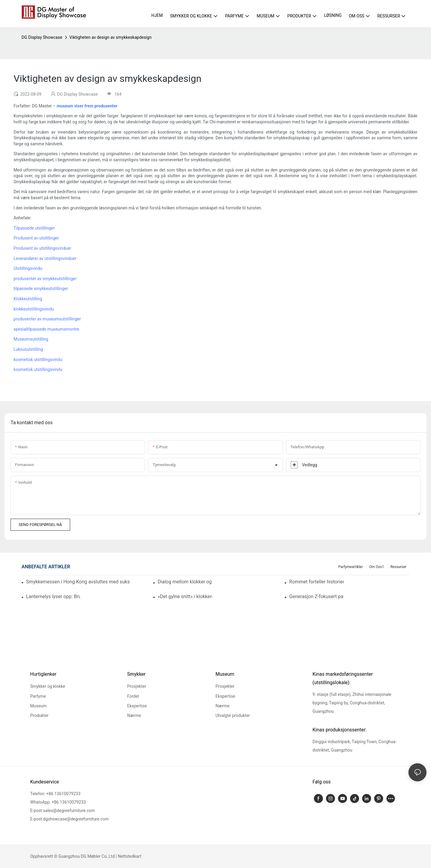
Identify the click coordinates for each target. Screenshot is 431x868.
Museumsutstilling (31, 339)
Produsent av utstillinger (36, 238)
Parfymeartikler (351, 567)
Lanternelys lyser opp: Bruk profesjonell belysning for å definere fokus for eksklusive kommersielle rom (53, 596)
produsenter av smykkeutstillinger (45, 279)
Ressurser (398, 567)
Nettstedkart (129, 856)
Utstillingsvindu (28, 268)
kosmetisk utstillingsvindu (38, 360)
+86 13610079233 (64, 794)
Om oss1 (377, 567)
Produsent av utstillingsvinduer (42, 248)
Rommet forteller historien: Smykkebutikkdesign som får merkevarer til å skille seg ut (316, 582)
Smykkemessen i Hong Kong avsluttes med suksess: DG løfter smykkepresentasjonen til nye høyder (78, 582)
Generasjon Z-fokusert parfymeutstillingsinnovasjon (316, 596)
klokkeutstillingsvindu (34, 309)
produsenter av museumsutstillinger (47, 319)
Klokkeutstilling (28, 299)
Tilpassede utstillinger (34, 228)
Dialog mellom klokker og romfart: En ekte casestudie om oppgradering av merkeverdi (185, 582)
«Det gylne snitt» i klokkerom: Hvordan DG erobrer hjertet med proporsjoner (185, 596)
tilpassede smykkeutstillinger (41, 289)
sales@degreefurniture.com (69, 811)
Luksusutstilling (28, 349)
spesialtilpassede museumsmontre (46, 329)
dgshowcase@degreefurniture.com (76, 819)
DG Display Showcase (42, 37)
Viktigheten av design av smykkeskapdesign (111, 37)
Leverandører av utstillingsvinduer (45, 258)
